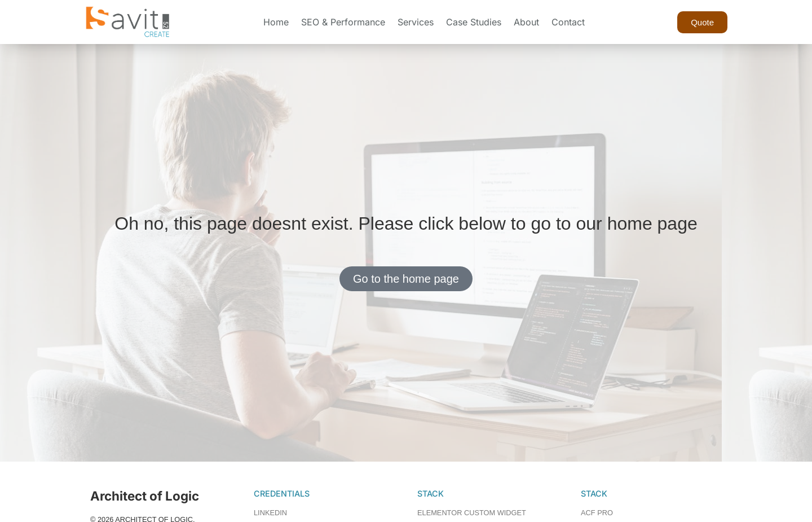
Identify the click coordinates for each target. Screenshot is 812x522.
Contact (568, 22)
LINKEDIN (270, 513)
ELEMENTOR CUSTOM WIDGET (472, 513)
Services (416, 22)
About (526, 22)
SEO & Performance (343, 22)
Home (276, 22)
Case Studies (474, 22)
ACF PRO (597, 513)
